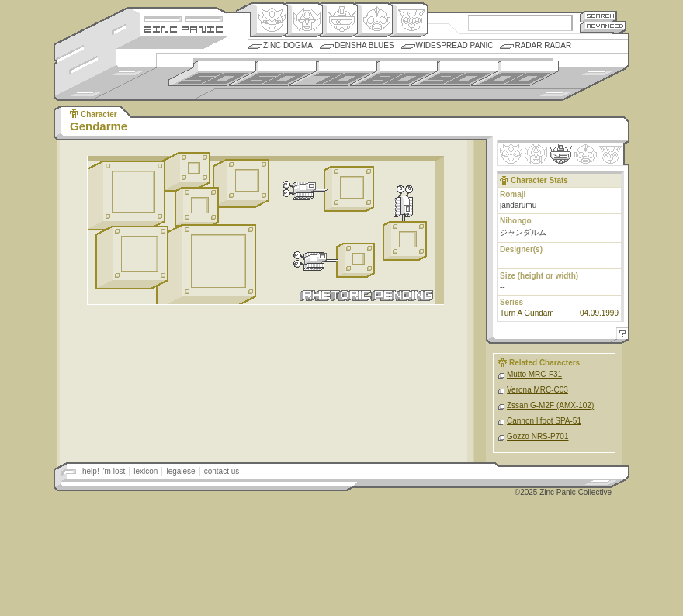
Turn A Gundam (527, 313)
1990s (454, 73)
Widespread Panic (455, 45)
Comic (409, 20)
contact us (222, 471)
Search (598, 16)
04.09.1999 (599, 313)
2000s (515, 73)
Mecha (339, 20)
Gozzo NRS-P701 (537, 436)
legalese (180, 471)
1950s (212, 73)
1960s (273, 73)
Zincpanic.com (184, 28)
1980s (394, 73)
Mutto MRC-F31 (534, 374)
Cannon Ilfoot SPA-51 (544, 421)
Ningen (374, 20)
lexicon (146, 471)
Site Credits (184, 17)
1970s (333, 73)
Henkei (304, 20)
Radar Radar (543, 45)
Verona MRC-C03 (537, 390)
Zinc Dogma (288, 45)
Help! (620, 336)
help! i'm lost (104, 471)
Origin (269, 20)
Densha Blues (364, 45)
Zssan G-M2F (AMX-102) (550, 405)
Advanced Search (603, 27)
